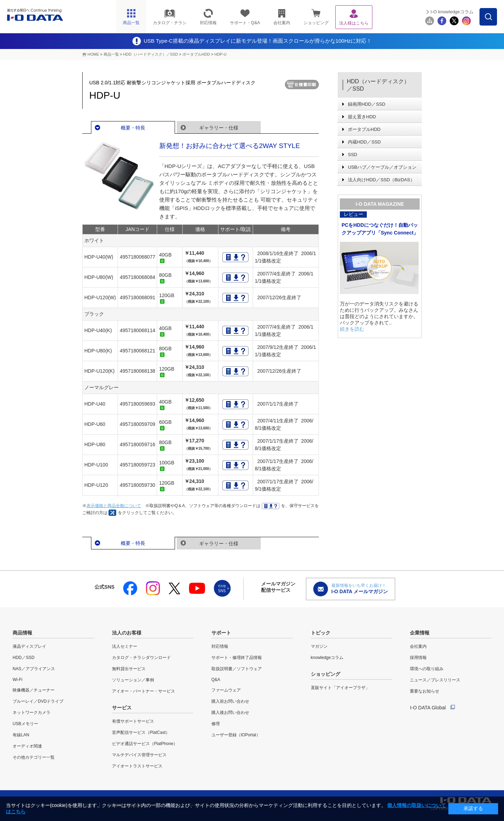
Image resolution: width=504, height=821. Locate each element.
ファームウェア (226, 690)
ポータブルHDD (196, 54)
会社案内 (418, 646)
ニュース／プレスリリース (435, 680)
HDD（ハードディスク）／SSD (150, 54)
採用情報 (418, 658)
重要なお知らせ (425, 691)
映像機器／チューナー (34, 690)
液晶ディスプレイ (29, 646)
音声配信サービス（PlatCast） (141, 732)
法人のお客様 (127, 633)
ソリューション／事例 (133, 680)
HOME (93, 54)
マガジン (319, 646)
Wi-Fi (17, 680)
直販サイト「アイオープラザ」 (340, 688)
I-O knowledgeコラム (452, 12)
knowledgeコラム (327, 658)
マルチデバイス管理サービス (139, 755)
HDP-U (220, 54)
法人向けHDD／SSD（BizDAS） (381, 180)
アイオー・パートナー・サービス (143, 691)
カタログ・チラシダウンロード (141, 658)
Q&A (216, 680)
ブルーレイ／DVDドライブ (38, 701)
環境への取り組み (427, 669)
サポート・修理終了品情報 (237, 658)
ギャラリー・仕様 (219, 128)
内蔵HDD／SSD (364, 142)
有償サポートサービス (133, 721)
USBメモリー (25, 724)
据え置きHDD (362, 117)
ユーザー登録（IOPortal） (236, 735)
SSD (353, 155)
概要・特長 (133, 128)
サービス (122, 708)
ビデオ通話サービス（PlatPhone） (145, 744)
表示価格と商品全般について (114, 506)
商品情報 (22, 633)
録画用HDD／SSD (367, 104)
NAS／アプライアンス (34, 669)
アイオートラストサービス (137, 766)
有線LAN (21, 735)
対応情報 (220, 646)
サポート (221, 633)
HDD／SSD (24, 658)
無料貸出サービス (129, 669)
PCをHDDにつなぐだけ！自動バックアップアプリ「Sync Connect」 (380, 229)
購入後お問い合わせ (230, 713)
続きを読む (352, 329)
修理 (216, 724)
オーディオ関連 (27, 746)
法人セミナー (125, 646)
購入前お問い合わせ (230, 701)
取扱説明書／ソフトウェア (237, 669)
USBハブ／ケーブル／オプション (382, 167)
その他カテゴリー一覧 (34, 757)
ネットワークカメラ (31, 713)
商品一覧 (111, 54)
